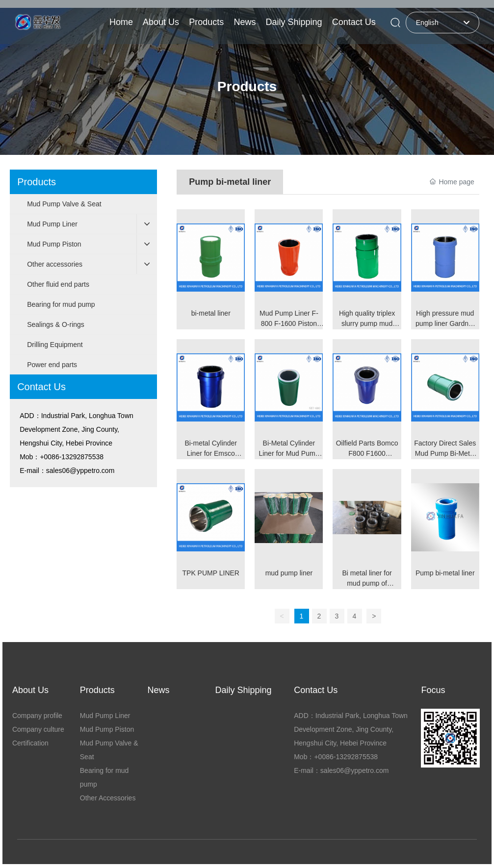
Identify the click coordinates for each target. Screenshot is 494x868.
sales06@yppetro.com (80, 471)
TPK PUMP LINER (211, 573)
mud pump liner (289, 573)
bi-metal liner (211, 313)
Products (247, 87)
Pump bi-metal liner (445, 573)
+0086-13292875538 (72, 457)
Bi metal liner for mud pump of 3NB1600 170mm (367, 583)
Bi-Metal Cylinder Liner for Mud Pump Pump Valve (289, 453)
